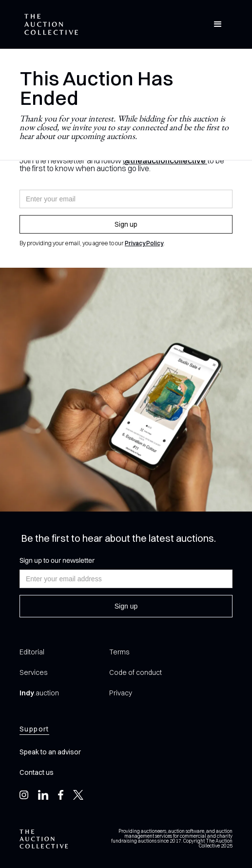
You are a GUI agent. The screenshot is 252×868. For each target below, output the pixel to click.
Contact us (37, 772)
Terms (119, 652)
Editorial (32, 652)
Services (33, 672)
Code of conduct (136, 672)
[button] (218, 24)
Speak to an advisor (50, 752)
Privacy (121, 693)
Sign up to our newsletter (57, 560)
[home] (49, 25)
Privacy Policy (144, 243)
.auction (39, 693)
